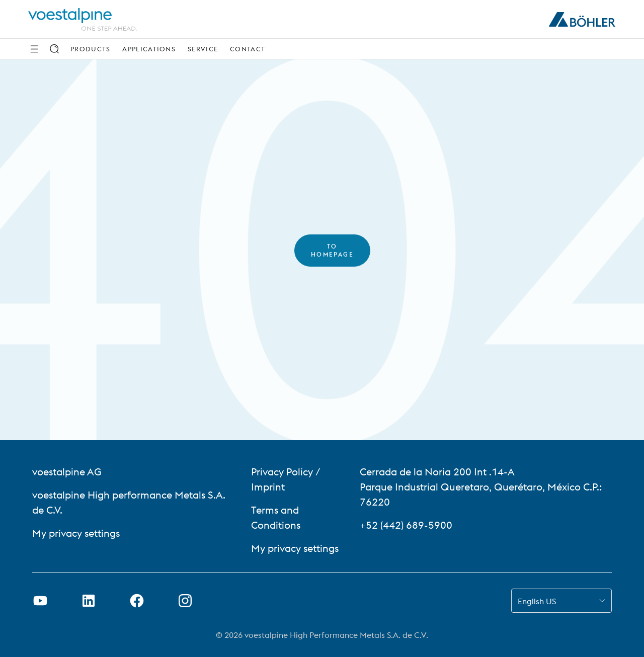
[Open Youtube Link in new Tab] (40, 601)
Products (90, 49)
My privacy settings (76, 533)
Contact (248, 49)
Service (203, 49)
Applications (149, 49)
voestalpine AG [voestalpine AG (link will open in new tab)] (67, 472)
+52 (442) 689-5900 (406, 525)
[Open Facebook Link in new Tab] (137, 601)
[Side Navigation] (34, 49)
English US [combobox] (537, 601)
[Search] (54, 49)
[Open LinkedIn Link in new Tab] (89, 601)
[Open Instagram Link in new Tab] (185, 601)
